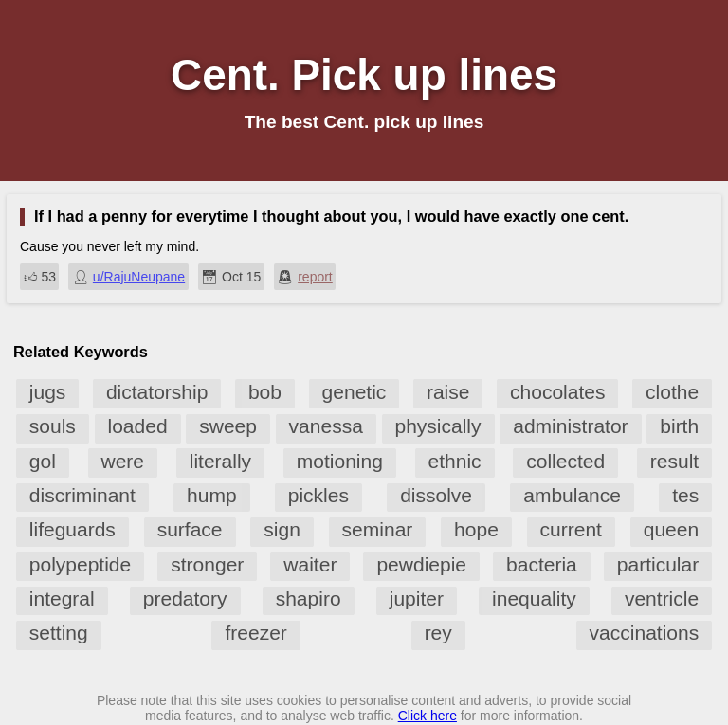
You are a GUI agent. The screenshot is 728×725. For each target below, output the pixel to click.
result (674, 461)
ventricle (662, 598)
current (571, 529)
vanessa (326, 426)
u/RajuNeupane (139, 277)
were (123, 461)
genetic (355, 392)
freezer (255, 633)
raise (448, 392)
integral (62, 598)
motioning (340, 461)
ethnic (455, 461)
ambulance (572, 495)
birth (679, 426)
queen (671, 529)
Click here (428, 716)
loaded (138, 426)
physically (438, 426)
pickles (318, 495)
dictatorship (157, 392)
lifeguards (73, 529)
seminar (378, 529)
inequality (534, 598)
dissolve (436, 495)
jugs (48, 392)
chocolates (557, 392)
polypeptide (80, 564)
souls (53, 426)
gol (43, 461)
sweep (228, 426)
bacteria (542, 564)
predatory (185, 598)
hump (212, 495)
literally (220, 461)
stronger (207, 564)
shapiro (309, 598)
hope (476, 529)
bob (265, 392)
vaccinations (645, 633)
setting (59, 633)
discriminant (82, 495)
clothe (672, 392)
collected (565, 461)
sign (282, 529)
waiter (310, 564)
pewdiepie (421, 564)
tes (685, 495)
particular (658, 564)
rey (438, 633)
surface (190, 529)
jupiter (417, 598)
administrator (570, 426)
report (315, 277)
